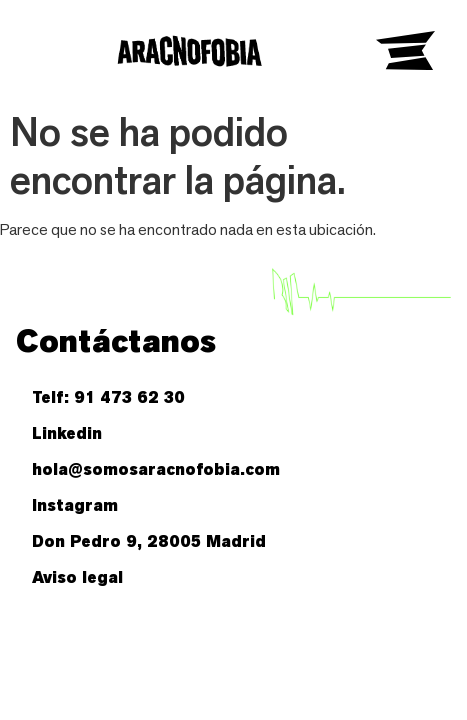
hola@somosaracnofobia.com (156, 469)
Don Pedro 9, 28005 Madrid (149, 541)
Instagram (75, 505)
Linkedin (67, 433)
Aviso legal (77, 577)
